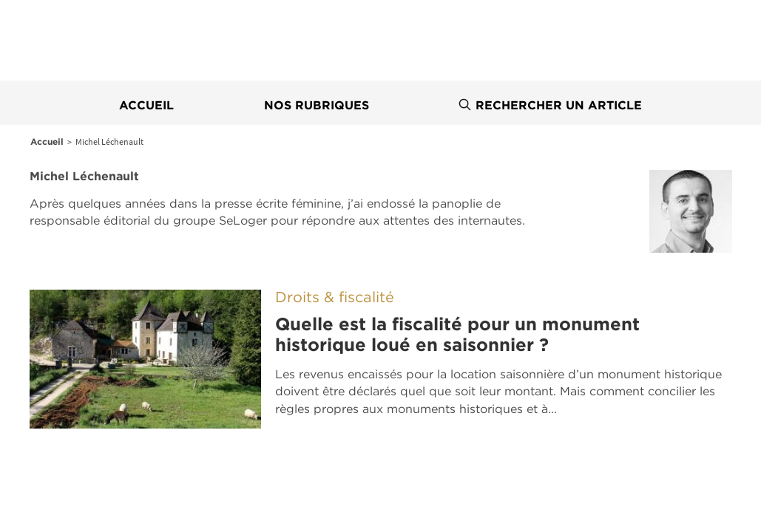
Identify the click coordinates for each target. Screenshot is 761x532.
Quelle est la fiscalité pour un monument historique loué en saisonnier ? (457, 334)
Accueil (146, 105)
